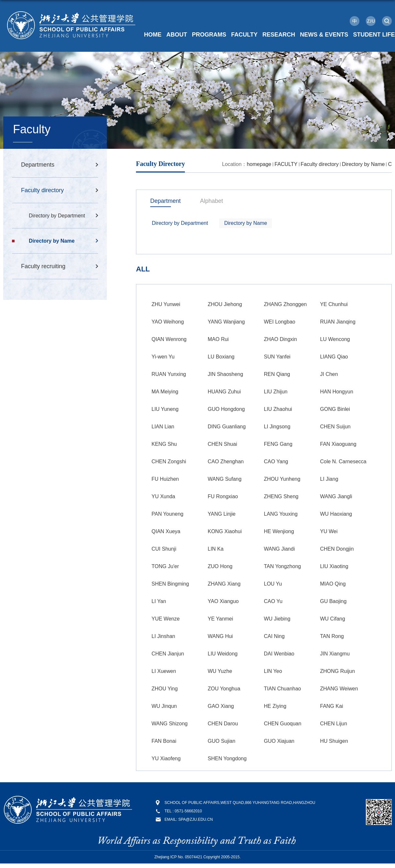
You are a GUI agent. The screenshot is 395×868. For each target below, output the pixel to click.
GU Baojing (333, 601)
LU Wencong (335, 339)
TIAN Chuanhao (282, 689)
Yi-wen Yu (163, 357)
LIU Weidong (223, 654)
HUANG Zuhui (224, 392)
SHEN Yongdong (227, 758)
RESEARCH (279, 35)
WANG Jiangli (336, 496)
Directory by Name (363, 164)
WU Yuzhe (220, 671)
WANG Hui (220, 636)
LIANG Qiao (334, 357)
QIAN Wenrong (169, 339)
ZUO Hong (220, 566)
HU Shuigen (334, 741)
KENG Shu (164, 444)
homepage (259, 164)
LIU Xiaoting (334, 566)
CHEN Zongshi (169, 461)
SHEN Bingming (170, 584)
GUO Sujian (222, 741)
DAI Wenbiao (279, 654)
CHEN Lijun (334, 724)
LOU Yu (273, 584)
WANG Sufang (225, 479)
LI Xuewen (164, 671)
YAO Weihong (168, 322)
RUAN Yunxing (169, 374)
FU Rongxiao (223, 496)
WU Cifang (333, 619)
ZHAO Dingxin (280, 339)
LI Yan (159, 601)
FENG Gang (278, 444)
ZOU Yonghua (224, 689)
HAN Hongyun (337, 392)
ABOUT (177, 35)
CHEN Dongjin (337, 549)
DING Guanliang (227, 427)
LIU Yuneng (165, 409)
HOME (153, 35)
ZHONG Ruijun (338, 671)
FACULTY (244, 35)
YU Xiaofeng (166, 758)
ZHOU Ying (165, 689)
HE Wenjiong (279, 531)
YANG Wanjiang (226, 322)
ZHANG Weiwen (339, 689)
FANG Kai (332, 706)
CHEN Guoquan (283, 724)
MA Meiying (165, 392)
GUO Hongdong (226, 409)
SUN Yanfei (277, 357)
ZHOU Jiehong (225, 304)
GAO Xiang (221, 706)
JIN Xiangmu (335, 654)
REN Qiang (277, 374)
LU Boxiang (221, 357)
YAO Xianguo (223, 601)
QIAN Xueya (166, 531)
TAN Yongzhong (282, 566)
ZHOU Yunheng (282, 479)
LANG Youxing (281, 514)
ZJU (371, 21)
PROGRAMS (209, 35)
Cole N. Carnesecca (343, 461)
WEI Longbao (280, 322)
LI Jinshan (163, 636)
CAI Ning (274, 636)
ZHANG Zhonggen (285, 304)
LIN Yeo (273, 671)
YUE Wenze (166, 619)
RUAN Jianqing (338, 322)
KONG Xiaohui (225, 531)
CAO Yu (273, 601)
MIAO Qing (333, 584)
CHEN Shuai (223, 444)
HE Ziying (275, 706)
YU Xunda (163, 496)
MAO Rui (218, 339)
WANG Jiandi (279, 549)
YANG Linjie (222, 514)
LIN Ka (216, 549)
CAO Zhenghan (226, 461)
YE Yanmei (221, 619)
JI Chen (329, 374)
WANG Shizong (169, 724)
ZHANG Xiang (224, 584)
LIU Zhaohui (278, 409)
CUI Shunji (164, 549)
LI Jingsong (277, 427)
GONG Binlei (335, 409)
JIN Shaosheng (226, 374)
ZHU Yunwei (166, 304)
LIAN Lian (163, 427)
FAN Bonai (164, 741)
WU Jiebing (277, 619)
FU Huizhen (165, 479)
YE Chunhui (334, 304)
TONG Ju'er (165, 566)
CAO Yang (276, 461)
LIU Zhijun (276, 392)
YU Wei (329, 531)
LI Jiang (329, 479)
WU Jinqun (164, 706)
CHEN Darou (223, 724)
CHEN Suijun (335, 427)
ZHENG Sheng (281, 496)
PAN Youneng (167, 514)
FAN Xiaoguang (338, 444)
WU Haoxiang (336, 514)
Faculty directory (320, 164)
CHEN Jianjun (168, 654)
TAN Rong (332, 636)
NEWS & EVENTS (324, 35)
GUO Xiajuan (279, 741)
